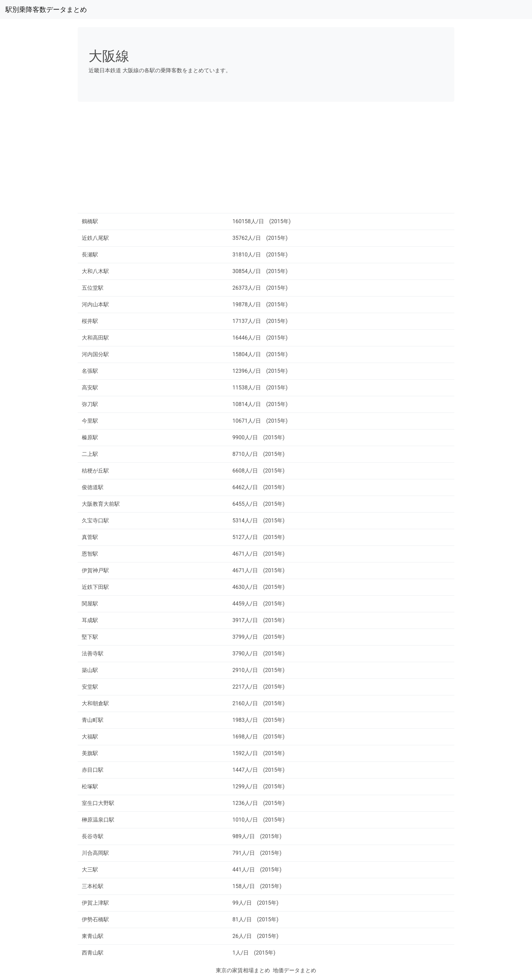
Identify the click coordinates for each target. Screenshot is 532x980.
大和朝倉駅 (95, 703)
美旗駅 (90, 753)
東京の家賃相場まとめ (243, 970)
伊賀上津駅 (95, 903)
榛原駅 (90, 437)
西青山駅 (93, 953)
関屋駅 (90, 604)
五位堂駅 (93, 288)
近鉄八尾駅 (95, 238)
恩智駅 (90, 554)
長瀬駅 (90, 255)
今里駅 (90, 421)
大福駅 (90, 737)
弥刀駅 (90, 404)
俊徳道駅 (93, 487)
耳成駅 (90, 620)
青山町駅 (93, 720)
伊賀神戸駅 (95, 570)
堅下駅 (90, 637)
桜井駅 (90, 321)
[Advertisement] (266, 160)
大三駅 (90, 870)
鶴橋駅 (90, 221)
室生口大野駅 (98, 803)
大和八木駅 (95, 271)
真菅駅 (90, 537)
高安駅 (90, 388)
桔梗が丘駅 (95, 471)
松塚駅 (90, 786)
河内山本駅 (95, 304)
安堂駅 (90, 687)
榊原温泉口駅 (98, 820)
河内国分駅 (95, 354)
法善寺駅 (93, 654)
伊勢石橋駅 (95, 919)
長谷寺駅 (93, 836)
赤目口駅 (93, 770)
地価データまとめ (294, 970)
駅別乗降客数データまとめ (46, 9)
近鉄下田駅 (95, 587)
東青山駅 (93, 936)
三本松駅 (93, 886)
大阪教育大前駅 (101, 504)
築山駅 (90, 670)
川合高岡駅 (95, 853)
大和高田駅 (95, 338)
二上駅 (90, 454)
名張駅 (90, 371)
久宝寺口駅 (95, 521)
